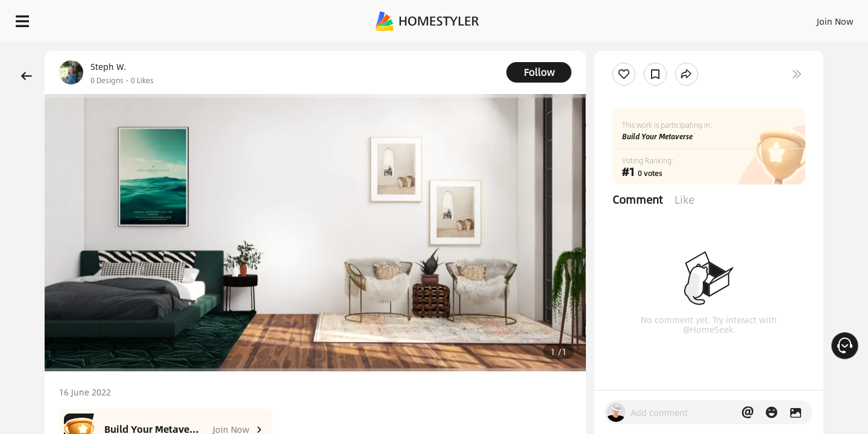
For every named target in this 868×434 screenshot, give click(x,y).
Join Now (690, 18)
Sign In (645, 18)
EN (732, 18)
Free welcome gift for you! (617, 51)
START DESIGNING (808, 18)
